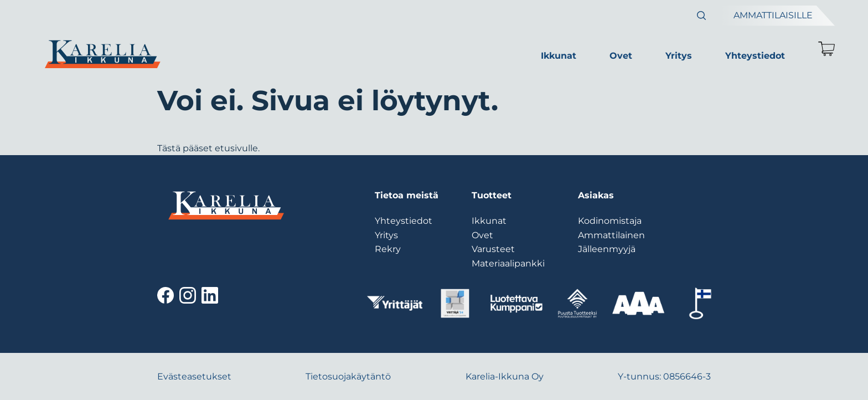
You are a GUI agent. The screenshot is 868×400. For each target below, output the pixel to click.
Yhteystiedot (755, 56)
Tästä (169, 148)
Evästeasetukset (194, 376)
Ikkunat (559, 56)
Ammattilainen (611, 235)
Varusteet (493, 249)
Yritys (679, 56)
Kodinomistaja (610, 221)
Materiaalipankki (508, 263)
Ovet (621, 56)
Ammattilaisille (773, 15)
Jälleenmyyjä (607, 249)
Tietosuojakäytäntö (348, 376)
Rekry (388, 249)
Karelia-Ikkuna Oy (505, 376)
